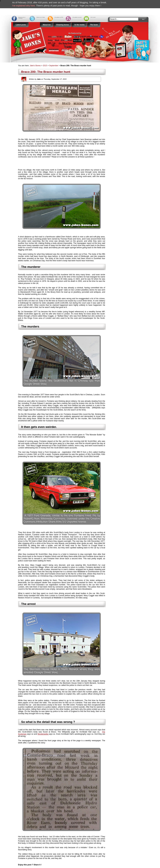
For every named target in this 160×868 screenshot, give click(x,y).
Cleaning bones (63, 25)
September (54, 66)
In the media (79, 25)
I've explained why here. (24, 6)
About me (47, 25)
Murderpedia (43, 734)
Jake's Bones (35, 66)
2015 (45, 66)
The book (94, 25)
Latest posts (21, 25)
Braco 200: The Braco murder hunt (46, 72)
